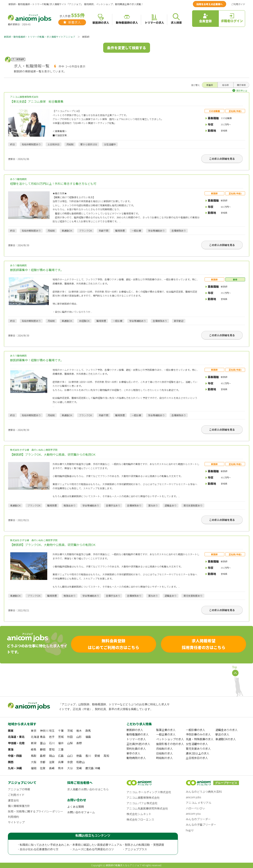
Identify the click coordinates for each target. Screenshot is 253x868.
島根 (43, 756)
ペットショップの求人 (170, 739)
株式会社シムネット (139, 814)
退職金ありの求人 (227, 730)
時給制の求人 (164, 758)
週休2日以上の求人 (198, 753)
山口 (70, 756)
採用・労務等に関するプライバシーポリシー (36, 811)
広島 (61, 756)
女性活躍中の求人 (197, 744)
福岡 (34, 768)
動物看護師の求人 (138, 734)
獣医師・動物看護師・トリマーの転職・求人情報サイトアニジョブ (40, 37)
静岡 (43, 749)
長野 (79, 743)
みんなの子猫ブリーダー (201, 825)
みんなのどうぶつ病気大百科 (204, 792)
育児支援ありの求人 (198, 749)
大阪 (34, 762)
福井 (61, 743)
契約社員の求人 (136, 749)
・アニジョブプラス (135, 849)
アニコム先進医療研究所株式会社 (147, 808)
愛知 (52, 749)
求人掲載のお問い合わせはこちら (88, 789)
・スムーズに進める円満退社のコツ (92, 849)
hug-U (190, 830)
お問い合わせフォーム (81, 812)
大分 (70, 768)
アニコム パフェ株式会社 (142, 803)
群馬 (88, 731)
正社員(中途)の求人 (138, 744)
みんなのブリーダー (198, 819)
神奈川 (44, 731)
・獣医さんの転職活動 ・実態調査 (143, 845)
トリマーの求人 (136, 739)
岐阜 (34, 749)
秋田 (70, 737)
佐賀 (43, 768)
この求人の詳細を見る (222, 159)
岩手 (52, 737)
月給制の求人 (164, 749)
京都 (43, 762)
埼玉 (52, 731)
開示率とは (242, 91)
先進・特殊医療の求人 (200, 739)
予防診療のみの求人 (198, 734)
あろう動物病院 (127, 182)
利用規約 (13, 817)
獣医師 (214, 193)
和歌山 (80, 762)
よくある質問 (76, 807)
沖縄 (97, 768)
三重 (61, 749)
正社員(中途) (235, 111)
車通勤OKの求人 (226, 739)
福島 (88, 737)
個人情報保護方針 (19, 806)
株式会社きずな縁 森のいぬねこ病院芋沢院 (127, 452)
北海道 (35, 737)
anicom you (193, 814)
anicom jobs (193, 797)
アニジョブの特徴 (19, 789)
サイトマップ (16, 822)
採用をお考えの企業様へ (210, 4)
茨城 (70, 731)
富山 (43, 743)
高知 (106, 756)
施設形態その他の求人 (170, 744)
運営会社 (13, 800)
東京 (34, 731)
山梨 (70, 743)
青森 (43, 737)
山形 (79, 737)
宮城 (61, 737)
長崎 (52, 768)
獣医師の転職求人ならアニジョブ (124, 865)
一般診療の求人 (195, 730)
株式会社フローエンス (140, 819)
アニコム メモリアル (199, 803)
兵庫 (61, 762)
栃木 (79, 731)
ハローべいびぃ (195, 808)
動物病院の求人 (136, 758)
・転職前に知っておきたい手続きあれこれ (43, 845)
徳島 (79, 756)
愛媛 (97, 756)
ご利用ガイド (238, 4)
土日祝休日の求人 (197, 758)
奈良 (70, 762)
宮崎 (79, 768)
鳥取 (34, 756)
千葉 (61, 731)
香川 (88, 756)
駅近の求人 (222, 734)
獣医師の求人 (135, 730)
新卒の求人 (133, 753)
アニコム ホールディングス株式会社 (149, 792)
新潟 (34, 743)
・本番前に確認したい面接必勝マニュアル (96, 845)
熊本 (61, 768)
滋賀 (52, 762)
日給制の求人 (164, 753)
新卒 (235, 279)
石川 (52, 743)
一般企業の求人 (166, 734)
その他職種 (214, 111)
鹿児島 (90, 768)
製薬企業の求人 (166, 730)
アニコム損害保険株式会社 (127, 99)
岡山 (52, 756)
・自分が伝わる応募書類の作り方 (38, 849)
